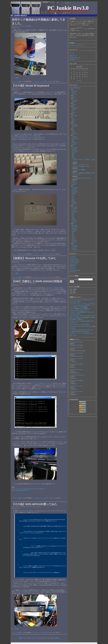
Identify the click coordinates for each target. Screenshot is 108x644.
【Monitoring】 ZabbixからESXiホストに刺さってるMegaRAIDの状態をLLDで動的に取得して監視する (82, 317)
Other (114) (73, 258)
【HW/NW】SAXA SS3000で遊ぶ (80, 325)
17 (36, 638)
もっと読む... (16, 78)
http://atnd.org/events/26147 (20, 490)
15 (31, 638)
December (74, 91)
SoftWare (33, 261)
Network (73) (74, 264)
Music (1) (73, 267)
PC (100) (72, 256)
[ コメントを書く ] (17, 81)
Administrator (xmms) (76, 342)
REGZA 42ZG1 (25, 511)
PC (30, 261)
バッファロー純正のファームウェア (42, 383)
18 (38, 638)
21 (45, 638)
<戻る (26, 638)
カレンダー (73, 64)
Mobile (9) (73, 272)
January (74, 94)
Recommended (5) (75, 270)
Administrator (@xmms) (77, 375)
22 (48, 638)
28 (87, 77)
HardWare (33, 284)
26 (82, 77)
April (73, 120)
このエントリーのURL (41, 81)
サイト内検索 (74, 276)
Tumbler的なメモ (75, 58)
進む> (53, 638)
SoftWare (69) (74, 259)
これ (16, 387)
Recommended (37, 507)
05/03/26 (79, 81)
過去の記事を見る (75, 88)
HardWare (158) (75, 261)
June (73, 155)
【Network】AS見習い (79, 170)
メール (72, 54)
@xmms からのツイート (77, 45)
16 (34, 638)
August (74, 105)
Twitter (72, 43)
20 (43, 638)
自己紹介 (72, 19)
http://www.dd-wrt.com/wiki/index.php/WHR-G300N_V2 (28, 489)
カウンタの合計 (74, 287)
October (74, 137)
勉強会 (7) (73, 265)
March (73, 93)
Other (29, 88)
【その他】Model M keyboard (81, 178)
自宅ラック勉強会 (54, 288)
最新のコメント (74, 339)
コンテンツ (73, 50)
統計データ (73, 56)
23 (50, 638)
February (74, 134)
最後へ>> (58, 638)
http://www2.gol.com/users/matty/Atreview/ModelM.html (28, 138)
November (75, 100)
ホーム (72, 52)
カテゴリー (73, 254)
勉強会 (29, 26)
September (75, 108)
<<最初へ (21, 638)
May (73, 118)
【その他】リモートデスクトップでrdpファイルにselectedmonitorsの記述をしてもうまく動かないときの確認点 (82, 305)
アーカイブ (73, 85)
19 (40, 638)
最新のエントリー (75, 297)
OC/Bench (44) (74, 262)
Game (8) (73, 269)
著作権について (75, 59)
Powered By (73, 399)
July (73, 111)
